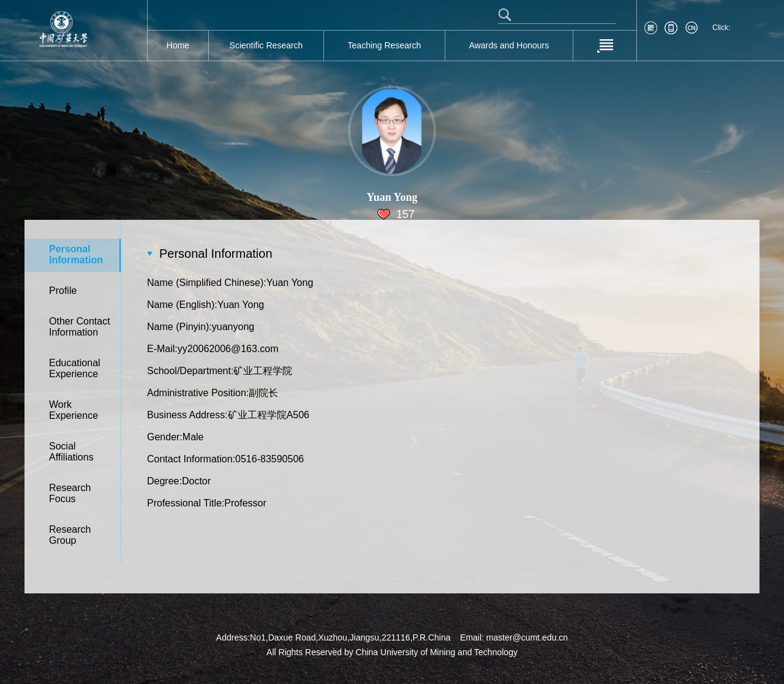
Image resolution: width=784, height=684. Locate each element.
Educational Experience (75, 368)
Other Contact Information (80, 327)
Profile (63, 291)
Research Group (70, 535)
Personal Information (76, 254)
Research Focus (70, 493)
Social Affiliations (71, 452)
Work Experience (73, 410)
